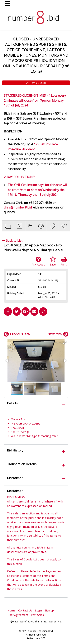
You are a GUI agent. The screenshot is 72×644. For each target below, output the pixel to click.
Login (38, 610)
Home (12, 610)
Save (53, 261)
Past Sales (37, 615)
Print (64, 261)
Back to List (12, 240)
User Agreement (18, 615)
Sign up (49, 610)
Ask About (38, 261)
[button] (65, 343)
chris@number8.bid (18, 207)
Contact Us (25, 610)
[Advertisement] (36, 325)
